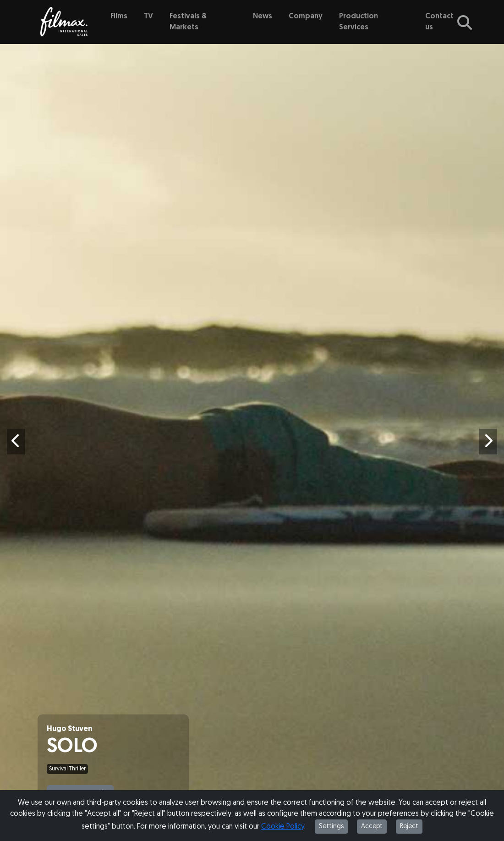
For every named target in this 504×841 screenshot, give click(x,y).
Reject (409, 827)
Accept (372, 827)
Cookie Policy (283, 827)
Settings (331, 827)
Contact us (439, 22)
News (263, 17)
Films (119, 17)
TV (148, 17)
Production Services (359, 22)
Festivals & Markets (188, 22)
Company (306, 17)
